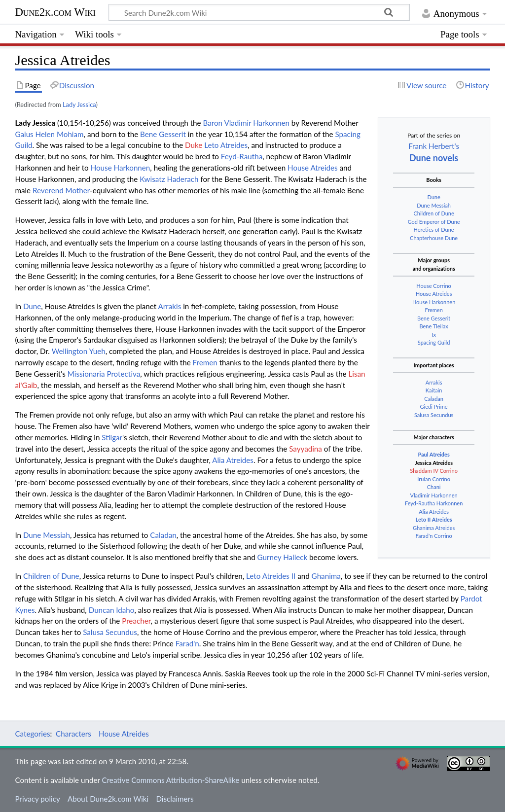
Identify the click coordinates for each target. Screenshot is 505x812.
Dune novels (434, 158)
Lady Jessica (79, 105)
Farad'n (187, 643)
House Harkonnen (434, 302)
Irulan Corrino (434, 479)
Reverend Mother (61, 190)
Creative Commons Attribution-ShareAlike (171, 780)
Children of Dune (433, 213)
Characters (73, 734)
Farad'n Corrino (434, 536)
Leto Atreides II (271, 576)
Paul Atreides (433, 454)
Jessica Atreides (434, 463)
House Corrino (433, 286)
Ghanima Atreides (434, 528)
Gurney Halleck (283, 557)
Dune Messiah (434, 205)
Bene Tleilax (433, 326)
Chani (434, 487)
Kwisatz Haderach (169, 179)
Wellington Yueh (79, 351)
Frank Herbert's (434, 146)
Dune (433, 197)
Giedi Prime (434, 406)
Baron (213, 123)
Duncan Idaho (112, 610)
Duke (194, 145)
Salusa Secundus (434, 415)
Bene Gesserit (434, 318)
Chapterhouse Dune (434, 238)
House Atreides (434, 294)
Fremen (433, 310)
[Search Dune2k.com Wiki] (259, 12)
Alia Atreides (434, 512)
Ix (434, 335)
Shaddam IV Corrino (434, 471)
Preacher (136, 621)
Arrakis (434, 382)
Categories (32, 734)
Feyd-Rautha (242, 156)
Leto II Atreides (434, 519)
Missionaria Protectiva (104, 374)
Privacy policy (37, 799)
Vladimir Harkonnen (434, 495)
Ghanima (326, 576)
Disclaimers (175, 799)
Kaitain (434, 390)
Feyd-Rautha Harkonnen (434, 503)
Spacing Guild (434, 342)
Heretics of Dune (434, 229)
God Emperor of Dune (434, 222)
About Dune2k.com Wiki (108, 799)
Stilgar (112, 437)
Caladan (434, 399)
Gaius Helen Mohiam (49, 134)
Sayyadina (306, 449)
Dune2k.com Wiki (55, 12)
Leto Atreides (226, 145)
